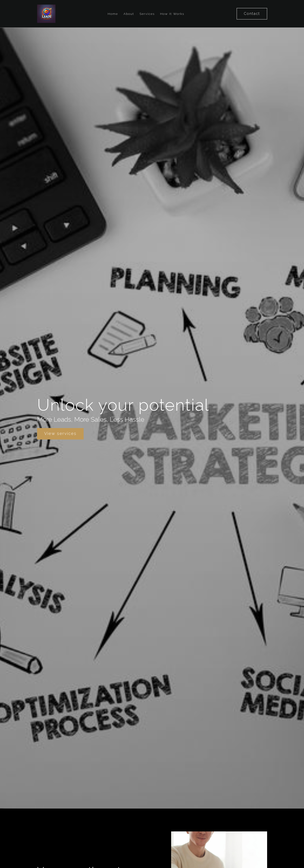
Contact (252, 14)
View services (60, 433)
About (129, 14)
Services (147, 14)
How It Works (172, 14)
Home (113, 14)
